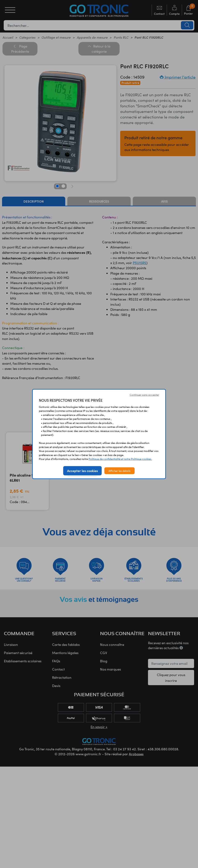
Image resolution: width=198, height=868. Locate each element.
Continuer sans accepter (144, 395)
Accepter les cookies (82, 471)
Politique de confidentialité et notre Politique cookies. (120, 459)
